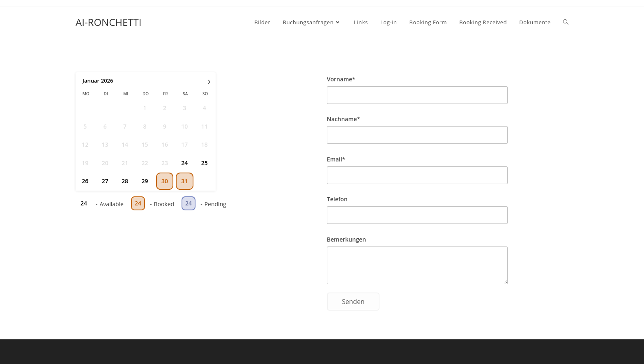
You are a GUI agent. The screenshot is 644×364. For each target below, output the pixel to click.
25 (205, 163)
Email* (336, 159)
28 (125, 181)
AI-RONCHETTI (108, 22)
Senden (353, 302)
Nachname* (344, 119)
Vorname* (341, 79)
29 (145, 181)
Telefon (337, 199)
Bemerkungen (346, 239)
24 (184, 163)
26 (85, 181)
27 (105, 181)
